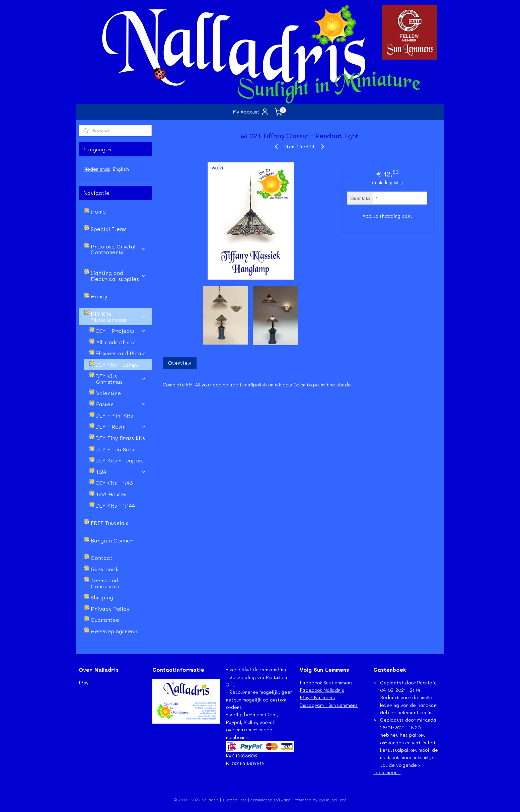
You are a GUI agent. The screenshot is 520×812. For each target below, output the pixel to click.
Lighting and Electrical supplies (119, 276)
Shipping (102, 597)
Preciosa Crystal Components (119, 249)
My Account (251, 112)
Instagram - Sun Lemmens (329, 705)
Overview (180, 363)
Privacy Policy (110, 609)
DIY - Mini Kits (115, 415)
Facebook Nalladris (322, 690)
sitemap (230, 800)
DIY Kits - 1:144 (116, 505)
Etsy (84, 683)
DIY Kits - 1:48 (115, 483)
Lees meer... (387, 772)
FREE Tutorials (109, 523)
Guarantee (105, 620)
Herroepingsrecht (115, 631)
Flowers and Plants (121, 353)
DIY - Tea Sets (115, 449)
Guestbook (105, 569)
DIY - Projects (121, 331)
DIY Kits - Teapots (120, 460)
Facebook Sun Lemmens (326, 683)
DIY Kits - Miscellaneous (119, 317)
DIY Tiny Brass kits (121, 438)
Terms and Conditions (105, 583)
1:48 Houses (111, 494)
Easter (121, 404)
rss (244, 800)
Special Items (109, 229)
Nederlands (97, 169)
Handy (99, 296)
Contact (102, 558)
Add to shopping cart (387, 216)
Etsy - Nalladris (317, 697)
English (121, 169)
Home (98, 211)
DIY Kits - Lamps (117, 364)
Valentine (108, 393)
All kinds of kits (116, 342)
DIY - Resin (121, 426)
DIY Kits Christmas (121, 379)
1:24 (121, 472)
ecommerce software (270, 800)
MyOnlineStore (333, 800)
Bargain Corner (112, 540)
